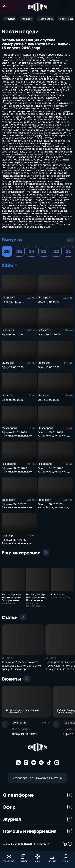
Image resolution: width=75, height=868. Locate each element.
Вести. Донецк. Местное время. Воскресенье (36, 597)
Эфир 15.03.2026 (49, 367)
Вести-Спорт (59, 594)
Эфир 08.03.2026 (13, 400)
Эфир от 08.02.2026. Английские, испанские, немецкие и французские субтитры (18, 473)
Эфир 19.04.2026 (12, 302)
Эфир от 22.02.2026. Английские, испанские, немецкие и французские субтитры (18, 437)
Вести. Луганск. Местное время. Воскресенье (12, 597)
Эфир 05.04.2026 (13, 334)
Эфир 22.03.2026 (13, 367)
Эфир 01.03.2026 (49, 400)
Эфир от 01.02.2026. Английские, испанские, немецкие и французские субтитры (54, 473)
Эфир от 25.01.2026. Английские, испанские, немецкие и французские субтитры (18, 509)
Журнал (37, 819)
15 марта (7, 658)
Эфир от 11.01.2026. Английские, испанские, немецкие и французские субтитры (18, 545)
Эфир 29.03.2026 (49, 334)
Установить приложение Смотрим (37, 778)
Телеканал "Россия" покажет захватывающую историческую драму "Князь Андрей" (21, 665)
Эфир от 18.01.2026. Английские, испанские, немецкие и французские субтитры (54, 509)
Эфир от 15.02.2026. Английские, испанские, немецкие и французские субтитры (54, 437)
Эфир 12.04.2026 (49, 302)
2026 (16, 265)
